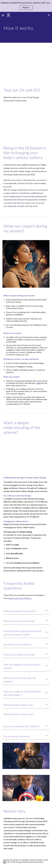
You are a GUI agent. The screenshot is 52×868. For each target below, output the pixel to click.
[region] (26, 6)
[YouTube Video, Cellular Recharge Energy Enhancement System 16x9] (26, 124)
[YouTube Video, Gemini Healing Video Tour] (26, 63)
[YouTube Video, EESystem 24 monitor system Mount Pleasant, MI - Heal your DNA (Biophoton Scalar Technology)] (26, 455)
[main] (26, 27)
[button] (3, 15)
